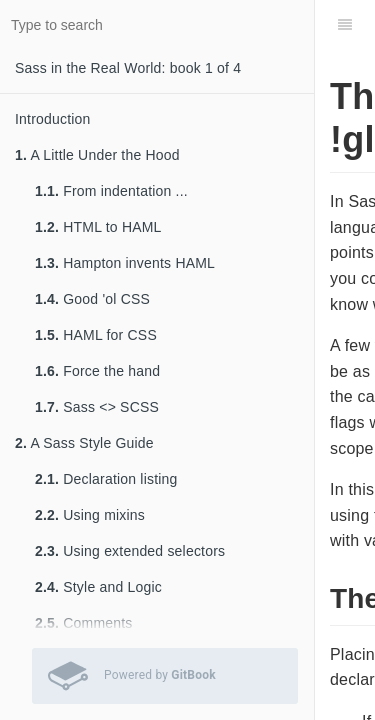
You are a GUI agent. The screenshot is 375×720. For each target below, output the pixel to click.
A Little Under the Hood (97, 155)
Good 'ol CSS (92, 299)
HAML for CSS (96, 335)
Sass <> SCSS (97, 407)
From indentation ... (111, 191)
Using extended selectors (130, 551)
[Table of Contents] (345, 25)
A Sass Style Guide (84, 443)
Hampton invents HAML (125, 263)
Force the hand (97, 371)
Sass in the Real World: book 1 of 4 (128, 68)
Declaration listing (106, 479)
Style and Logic (98, 587)
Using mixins (90, 515)
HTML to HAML (98, 227)
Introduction (53, 119)
